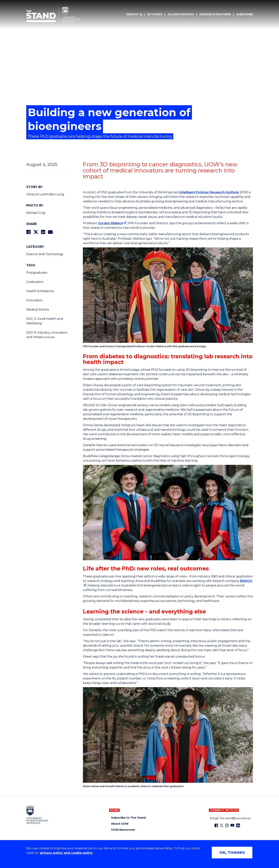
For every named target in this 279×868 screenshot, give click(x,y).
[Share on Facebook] (28, 232)
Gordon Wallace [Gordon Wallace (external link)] (111, 223)
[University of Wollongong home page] (37, 815)
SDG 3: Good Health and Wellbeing (45, 321)
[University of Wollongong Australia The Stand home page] (53, 15)
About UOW (120, 824)
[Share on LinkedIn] (43, 232)
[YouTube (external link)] (232, 825)
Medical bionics (38, 310)
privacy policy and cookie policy (66, 853)
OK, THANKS (232, 853)
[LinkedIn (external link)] (238, 825)
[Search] (134, 15)
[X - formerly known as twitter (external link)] (222, 825)
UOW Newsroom (123, 830)
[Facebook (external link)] (216, 825)
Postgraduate (37, 273)
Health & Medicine (40, 291)
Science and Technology (45, 254)
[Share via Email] (50, 232)
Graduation (35, 282)
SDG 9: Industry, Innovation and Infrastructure (47, 335)
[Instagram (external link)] (227, 825)
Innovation (34, 300)
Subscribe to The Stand (128, 818)
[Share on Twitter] (36, 232)
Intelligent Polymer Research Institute (209, 192)
